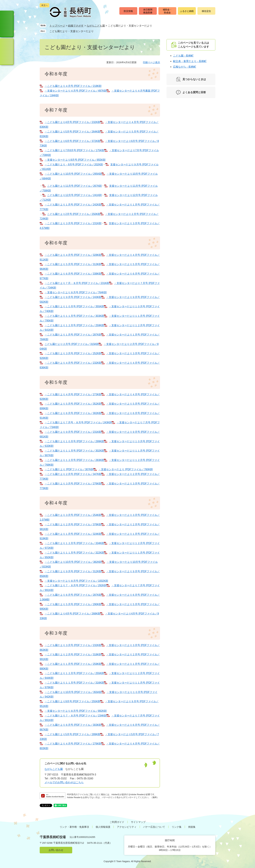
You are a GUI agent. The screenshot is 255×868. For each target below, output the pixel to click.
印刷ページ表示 (151, 62)
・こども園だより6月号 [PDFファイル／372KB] (72, 141)
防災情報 (128, 11)
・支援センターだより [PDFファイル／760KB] (125, 469)
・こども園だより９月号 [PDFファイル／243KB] (73, 297)
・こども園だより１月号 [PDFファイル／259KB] (73, 664)
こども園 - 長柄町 (183, 56)
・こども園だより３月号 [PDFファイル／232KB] (73, 645)
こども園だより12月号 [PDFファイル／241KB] (74, 195)
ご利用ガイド (117, 822)
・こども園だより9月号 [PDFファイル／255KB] (72, 701)
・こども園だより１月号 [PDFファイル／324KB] (73, 534)
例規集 (192, 827)
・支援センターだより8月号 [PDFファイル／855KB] (75, 160)
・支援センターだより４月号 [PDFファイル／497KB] (76, 91)
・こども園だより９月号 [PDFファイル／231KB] (73, 432)
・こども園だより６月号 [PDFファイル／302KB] (73, 413)
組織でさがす (76, 26)
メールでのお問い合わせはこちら (64, 782)
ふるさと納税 (187, 11)
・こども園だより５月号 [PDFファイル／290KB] (73, 604)
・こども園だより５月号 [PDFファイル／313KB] (73, 264)
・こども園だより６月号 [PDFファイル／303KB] (73, 725)
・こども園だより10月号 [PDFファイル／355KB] (73, 692)
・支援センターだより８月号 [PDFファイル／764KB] (76, 292)
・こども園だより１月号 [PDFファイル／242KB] (73, 205)
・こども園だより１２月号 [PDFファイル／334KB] (74, 543)
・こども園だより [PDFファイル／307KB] (69, 469)
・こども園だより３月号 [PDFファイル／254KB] (73, 515)
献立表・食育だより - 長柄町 (190, 61)
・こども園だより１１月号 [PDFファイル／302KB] (74, 451)
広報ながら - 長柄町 (185, 67)
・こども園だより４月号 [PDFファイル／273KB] (73, 394)
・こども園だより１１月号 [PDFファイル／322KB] (74, 553)
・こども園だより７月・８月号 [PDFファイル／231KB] (77, 283)
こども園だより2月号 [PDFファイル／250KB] (74, 214)
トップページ (57, 26)
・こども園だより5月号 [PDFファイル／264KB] (72, 132)
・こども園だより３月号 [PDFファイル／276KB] (73, 484)
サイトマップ (138, 822)
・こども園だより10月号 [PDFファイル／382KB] (73, 562)
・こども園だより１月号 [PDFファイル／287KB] (73, 335)
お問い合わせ (56, 850)
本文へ (44, 5)
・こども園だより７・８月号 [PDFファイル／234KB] (76, 716)
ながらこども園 (96, 26)
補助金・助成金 (167, 11)
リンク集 (177, 827)
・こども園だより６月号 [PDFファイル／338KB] (73, 274)
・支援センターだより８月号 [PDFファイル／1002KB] (76, 581)
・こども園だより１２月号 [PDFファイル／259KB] (74, 325)
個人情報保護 (103, 827)
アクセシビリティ (127, 827)
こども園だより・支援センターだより (72, 31)
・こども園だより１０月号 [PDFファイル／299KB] (74, 441)
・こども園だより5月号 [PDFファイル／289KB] (72, 734)
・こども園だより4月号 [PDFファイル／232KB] (72, 122)
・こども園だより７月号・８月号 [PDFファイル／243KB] (78, 422)
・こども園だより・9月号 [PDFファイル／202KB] (74, 164)
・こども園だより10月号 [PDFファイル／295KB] (73, 174)
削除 (97, 31)
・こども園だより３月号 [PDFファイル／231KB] (73, 223)
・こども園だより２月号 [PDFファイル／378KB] (73, 524)
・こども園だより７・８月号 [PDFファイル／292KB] (76, 585)
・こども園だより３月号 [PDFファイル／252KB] (73, 353)
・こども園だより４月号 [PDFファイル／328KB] (73, 255)
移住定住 (206, 11)
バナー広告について (154, 827)
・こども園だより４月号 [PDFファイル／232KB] (73, 363)
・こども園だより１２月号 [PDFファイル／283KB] (74, 460)
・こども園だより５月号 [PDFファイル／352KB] (73, 404)
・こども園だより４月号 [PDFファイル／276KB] (73, 744)
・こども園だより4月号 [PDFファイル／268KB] (72, 614)
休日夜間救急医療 (148, 11)
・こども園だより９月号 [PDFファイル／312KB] (73, 571)
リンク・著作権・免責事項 (74, 827)
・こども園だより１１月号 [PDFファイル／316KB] (74, 683)
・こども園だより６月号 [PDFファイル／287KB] (73, 595)
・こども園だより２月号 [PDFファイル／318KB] (73, 654)
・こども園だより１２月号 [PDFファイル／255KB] (74, 673)
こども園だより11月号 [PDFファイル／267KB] (74, 186)
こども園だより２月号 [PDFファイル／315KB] (72, 344)
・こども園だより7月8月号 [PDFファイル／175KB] (74, 150)
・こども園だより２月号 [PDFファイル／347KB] (73, 474)
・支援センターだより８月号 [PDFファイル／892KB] (76, 711)
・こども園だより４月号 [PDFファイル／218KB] (73, 86)
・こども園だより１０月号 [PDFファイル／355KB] (74, 306)
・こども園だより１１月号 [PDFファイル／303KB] (74, 316)
